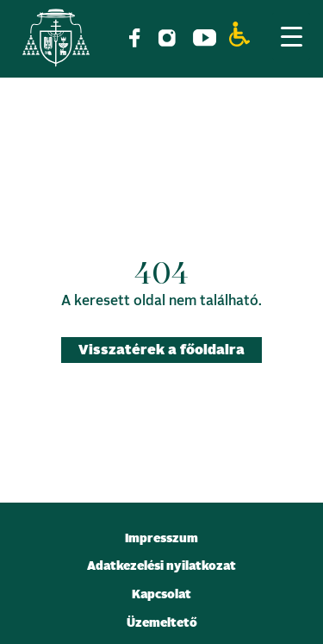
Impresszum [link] (161, 539)
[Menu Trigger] (291, 36)
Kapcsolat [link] (161, 595)
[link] (56, 41)
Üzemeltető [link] (162, 623)
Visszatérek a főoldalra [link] (161, 350)
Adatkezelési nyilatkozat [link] (161, 566)
